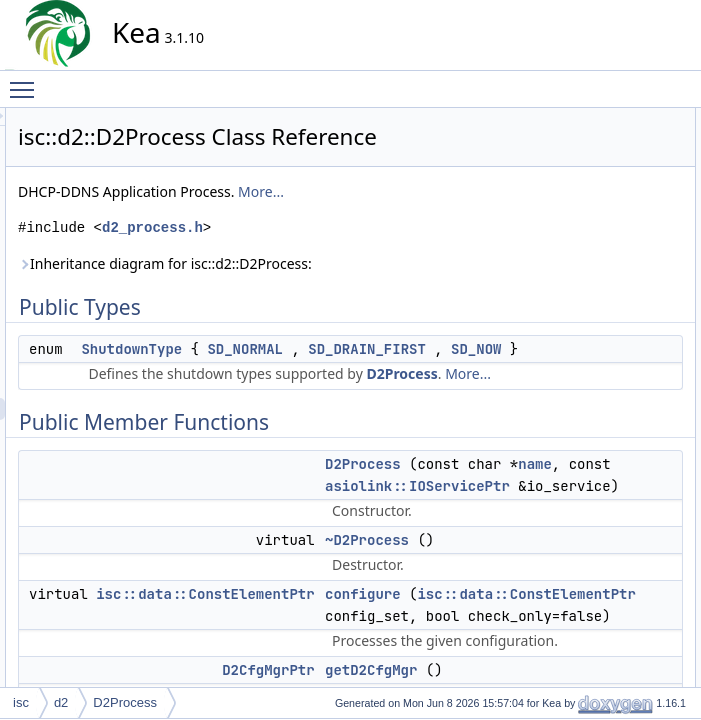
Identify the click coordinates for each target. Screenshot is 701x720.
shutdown (589, 405)
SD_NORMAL (425, 377)
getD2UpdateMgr (609, 295)
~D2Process (597, 207)
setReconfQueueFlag (620, 669)
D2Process (395, 445)
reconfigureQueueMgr (622, 625)
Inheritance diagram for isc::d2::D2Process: (345, 291)
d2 (61, 702)
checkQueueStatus (614, 581)
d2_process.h (332, 255)
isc (21, 702)
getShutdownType (612, 339)
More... (441, 219)
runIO (579, 647)
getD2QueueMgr (608, 273)
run (572, 383)
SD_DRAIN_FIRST (320, 399)
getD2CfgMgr (599, 251)
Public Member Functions (615, 163)
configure (588, 229)
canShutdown (600, 559)
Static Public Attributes (607, 471)
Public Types (582, 119)
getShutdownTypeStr (619, 449)
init (571, 361)
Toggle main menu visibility (27, 81)
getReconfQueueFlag (621, 317)
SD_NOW (429, 399)
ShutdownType (311, 377)
